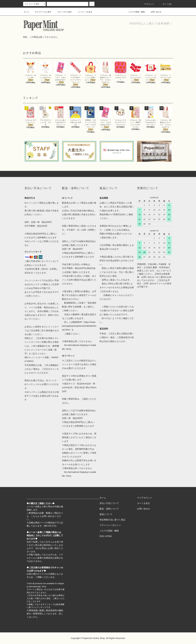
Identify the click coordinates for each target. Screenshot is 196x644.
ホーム (26, 12)
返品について (106, 514)
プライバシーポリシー (110, 525)
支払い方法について (109, 503)
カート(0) (165, 4)
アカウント (147, 4)
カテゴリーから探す (41, 12)
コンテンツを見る (83, 12)
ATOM (109, 536)
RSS (102, 536)
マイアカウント (145, 498)
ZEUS (44, 269)
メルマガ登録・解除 (135, 12)
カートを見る (143, 503)
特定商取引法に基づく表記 (112, 520)
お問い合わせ (154, 12)
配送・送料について (109, 509)
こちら (34, 516)
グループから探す (63, 12)
